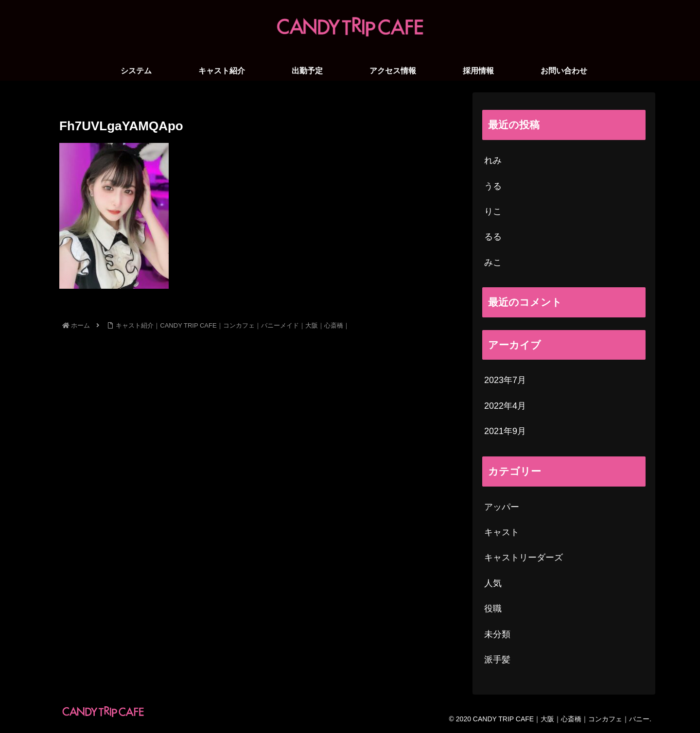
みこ (493, 262)
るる (493, 237)
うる (493, 186)
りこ (493, 211)
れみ (493, 160)
